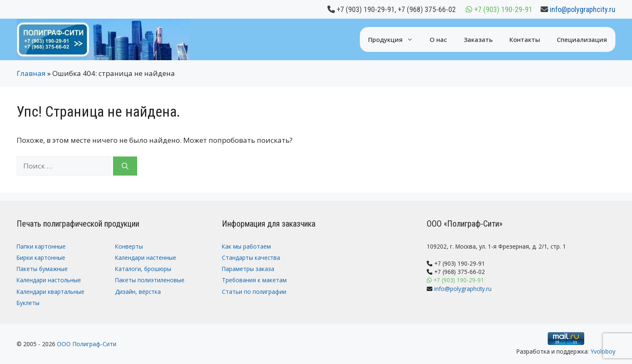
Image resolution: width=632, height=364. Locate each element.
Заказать (478, 39)
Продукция (395, 39)
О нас (438, 39)
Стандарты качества (251, 258)
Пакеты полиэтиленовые (150, 280)
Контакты (525, 39)
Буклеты (28, 303)
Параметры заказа (248, 269)
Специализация (582, 39)
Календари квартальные (50, 292)
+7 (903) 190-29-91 (366, 9)
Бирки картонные (41, 258)
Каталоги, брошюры (143, 269)
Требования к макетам (254, 280)
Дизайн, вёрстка (138, 292)
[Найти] (125, 166)
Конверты (129, 246)
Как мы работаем (246, 246)
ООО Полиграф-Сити (87, 344)
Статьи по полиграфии (254, 292)
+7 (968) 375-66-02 (427, 9)
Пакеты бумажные (42, 269)
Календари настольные (49, 280)
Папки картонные (41, 246)
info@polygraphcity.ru (583, 9)
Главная (31, 73)
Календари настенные (146, 258)
